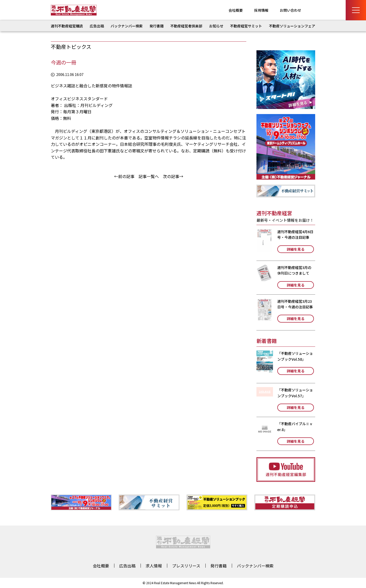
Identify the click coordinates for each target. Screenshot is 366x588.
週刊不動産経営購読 (67, 26)
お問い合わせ (291, 10)
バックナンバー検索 (127, 26)
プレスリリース (186, 566)
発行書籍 (157, 26)
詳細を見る (296, 249)
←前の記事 (124, 176)
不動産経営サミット (246, 26)
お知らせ (216, 26)
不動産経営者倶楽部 (186, 26)
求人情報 (154, 566)
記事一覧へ (149, 176)
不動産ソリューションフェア (292, 26)
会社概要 (236, 10)
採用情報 (261, 10)
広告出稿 (97, 26)
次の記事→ (173, 176)
